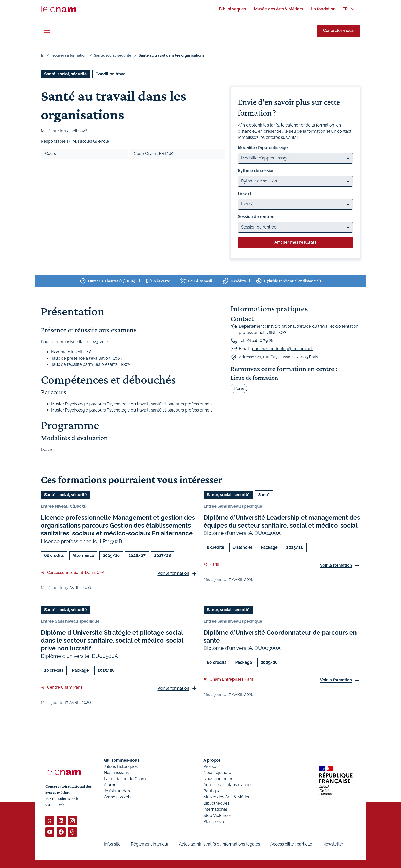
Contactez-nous (338, 31)
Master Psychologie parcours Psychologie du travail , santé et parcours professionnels (132, 404)
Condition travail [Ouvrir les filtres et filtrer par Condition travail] (112, 74)
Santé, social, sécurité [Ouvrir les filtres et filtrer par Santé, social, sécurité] (66, 74)
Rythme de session (256, 171)
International (215, 809)
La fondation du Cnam (125, 779)
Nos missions (116, 773)
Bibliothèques (216, 803)
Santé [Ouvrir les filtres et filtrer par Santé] (264, 495)
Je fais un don (117, 791)
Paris (239, 388)
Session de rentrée (256, 217)
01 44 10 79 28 (260, 341)
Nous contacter (218, 779)
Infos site (112, 844)
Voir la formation (173, 573)
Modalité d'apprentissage (263, 148)
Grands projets (118, 797)
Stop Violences (218, 815)
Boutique (212, 791)
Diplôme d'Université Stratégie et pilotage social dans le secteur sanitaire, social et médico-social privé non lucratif (112, 640)
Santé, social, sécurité (113, 55)
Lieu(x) (244, 194)
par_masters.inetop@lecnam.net (282, 349)
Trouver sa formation (69, 55)
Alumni (110, 785)
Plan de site (214, 822)
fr (42, 55)
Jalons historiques (121, 766)
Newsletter (333, 844)
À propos (212, 760)
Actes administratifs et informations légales (219, 844)
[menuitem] (232, 9)
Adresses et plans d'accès (228, 785)
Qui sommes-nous (122, 760)
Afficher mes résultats (295, 242)
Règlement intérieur (150, 844)
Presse (210, 766)
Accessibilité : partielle (291, 844)
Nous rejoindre (217, 773)
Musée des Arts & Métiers (227, 797)
